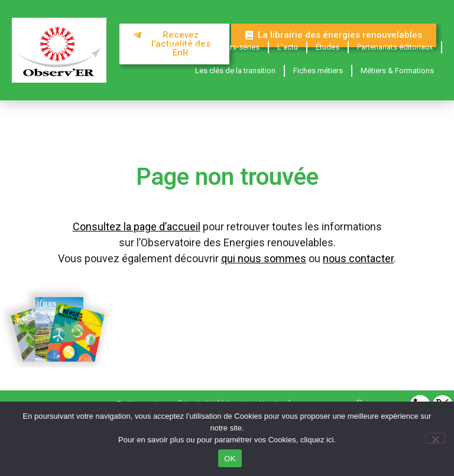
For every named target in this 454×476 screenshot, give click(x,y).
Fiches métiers (318, 71)
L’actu (288, 47)
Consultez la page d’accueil (137, 226)
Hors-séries (240, 47)
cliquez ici (317, 440)
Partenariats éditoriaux (395, 47)
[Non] (435, 438)
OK (230, 459)
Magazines (183, 47)
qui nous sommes (264, 258)
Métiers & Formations (397, 71)
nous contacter (358, 258)
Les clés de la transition (235, 71)
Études (327, 47)
